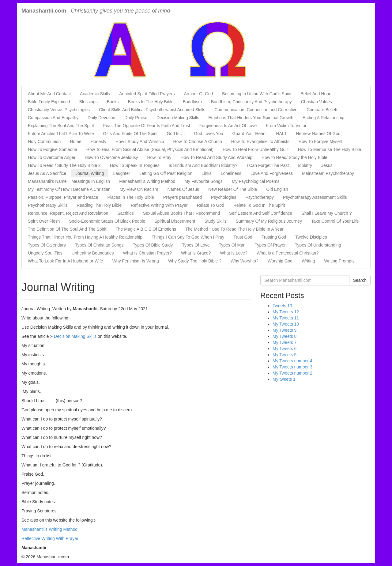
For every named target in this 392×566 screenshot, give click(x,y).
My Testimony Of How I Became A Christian (69, 189)
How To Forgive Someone (53, 149)
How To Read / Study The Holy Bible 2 (64, 165)
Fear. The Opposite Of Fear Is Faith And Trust (147, 126)
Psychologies (224, 197)
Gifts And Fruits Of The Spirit (130, 134)
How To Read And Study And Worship (217, 157)
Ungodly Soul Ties (45, 253)
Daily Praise (136, 118)
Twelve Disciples (311, 237)
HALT (281, 134)
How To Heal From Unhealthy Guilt (256, 149)
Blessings (89, 102)
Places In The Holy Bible (131, 197)
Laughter (121, 173)
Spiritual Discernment (175, 221)
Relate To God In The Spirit (259, 205)
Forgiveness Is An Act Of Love (228, 126)
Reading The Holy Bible (99, 205)
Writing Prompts (339, 261)
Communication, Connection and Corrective (256, 110)
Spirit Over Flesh (44, 221)
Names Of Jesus (183, 189)
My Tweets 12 (286, 312)
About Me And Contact (49, 94)
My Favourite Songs (204, 181)
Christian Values (317, 102)
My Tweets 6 (285, 349)
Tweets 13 (282, 306)
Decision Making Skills (178, 118)
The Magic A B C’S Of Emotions (146, 229)
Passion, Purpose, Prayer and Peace (63, 197)
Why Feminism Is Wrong (136, 261)
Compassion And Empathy (53, 118)
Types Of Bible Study (153, 245)
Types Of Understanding (318, 245)
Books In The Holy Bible (151, 102)
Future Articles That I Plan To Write (61, 134)
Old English (277, 189)
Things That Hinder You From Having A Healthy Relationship (85, 237)
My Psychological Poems (256, 181)
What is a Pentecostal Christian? (288, 253)
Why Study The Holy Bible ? (195, 261)
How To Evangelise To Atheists (260, 141)
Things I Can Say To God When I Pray (188, 237)
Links (207, 173)
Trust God (243, 237)
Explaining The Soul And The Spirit (61, 126)
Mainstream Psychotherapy (328, 173)
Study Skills (215, 221)
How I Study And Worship (140, 141)
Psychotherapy (260, 197)
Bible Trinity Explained (49, 102)
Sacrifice (126, 213)
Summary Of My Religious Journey (269, 221)
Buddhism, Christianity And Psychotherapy (251, 102)
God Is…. (176, 134)
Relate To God (211, 205)
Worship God (280, 261)
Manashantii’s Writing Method (147, 181)
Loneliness (231, 173)
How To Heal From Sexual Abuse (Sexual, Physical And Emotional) (150, 149)
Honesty (98, 141)
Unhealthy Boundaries (93, 253)
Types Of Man (232, 245)
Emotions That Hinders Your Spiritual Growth (251, 118)
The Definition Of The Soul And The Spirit (67, 229)
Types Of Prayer (270, 245)
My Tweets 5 (285, 355)
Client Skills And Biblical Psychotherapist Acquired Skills (152, 110)
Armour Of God (198, 94)
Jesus (327, 165)
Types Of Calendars (47, 245)
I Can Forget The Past (268, 165)
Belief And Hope (316, 94)
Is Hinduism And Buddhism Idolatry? (203, 165)
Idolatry (305, 165)
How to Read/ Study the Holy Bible (294, 157)
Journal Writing (90, 173)
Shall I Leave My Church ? (326, 213)
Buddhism (192, 102)
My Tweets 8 (285, 336)
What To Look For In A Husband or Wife (66, 261)
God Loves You (209, 134)
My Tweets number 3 (292, 367)
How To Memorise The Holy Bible (329, 149)
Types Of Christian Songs (99, 245)
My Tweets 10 (286, 324)
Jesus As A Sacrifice (47, 173)
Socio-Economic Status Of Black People (107, 221)
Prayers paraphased (183, 197)
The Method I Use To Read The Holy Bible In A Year (234, 229)
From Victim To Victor (286, 126)
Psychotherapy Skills (48, 205)
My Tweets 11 (286, 318)
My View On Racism (139, 189)
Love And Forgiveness (272, 173)
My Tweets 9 (285, 330)
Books (113, 102)
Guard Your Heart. (250, 134)
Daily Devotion (101, 118)
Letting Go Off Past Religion (166, 173)
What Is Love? (234, 253)
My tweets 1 (284, 379)
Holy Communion (44, 141)
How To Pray (159, 157)
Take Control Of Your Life (335, 221)
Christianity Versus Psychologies (59, 110)
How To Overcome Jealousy (111, 157)
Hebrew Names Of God (318, 134)
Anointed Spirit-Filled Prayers (147, 94)
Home (75, 141)
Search (360, 280)
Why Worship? (245, 261)
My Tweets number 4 (292, 361)
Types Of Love (196, 245)
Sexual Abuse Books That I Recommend (181, 213)
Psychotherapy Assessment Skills (315, 197)
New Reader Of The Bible (233, 189)
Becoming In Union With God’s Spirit (257, 94)
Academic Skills (95, 94)
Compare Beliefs (322, 110)
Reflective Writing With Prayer (159, 205)
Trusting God (274, 237)
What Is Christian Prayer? (148, 253)
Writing (308, 261)
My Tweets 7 (285, 342)
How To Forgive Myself (320, 141)
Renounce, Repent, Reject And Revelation (68, 213)
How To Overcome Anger (52, 157)
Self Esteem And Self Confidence (261, 213)
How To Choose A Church (198, 141)
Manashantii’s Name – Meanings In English (69, 181)
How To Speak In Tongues (135, 165)
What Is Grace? (196, 253)
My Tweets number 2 (292, 373)
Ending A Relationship (323, 118)
